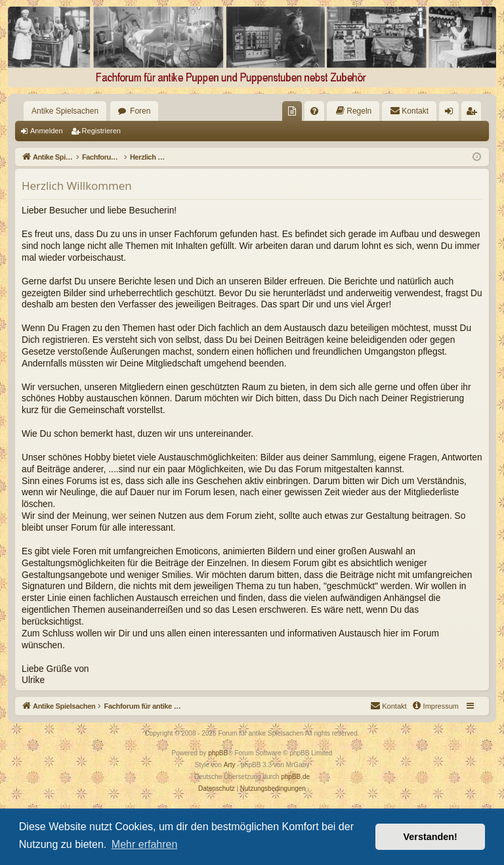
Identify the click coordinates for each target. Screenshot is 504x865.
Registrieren (101, 131)
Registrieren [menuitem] (474, 114)
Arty (230, 765)
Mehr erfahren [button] (145, 844)
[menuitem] (292, 111)
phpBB (218, 753)
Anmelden (47, 131)
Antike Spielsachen (65, 111)
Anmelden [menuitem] (452, 114)
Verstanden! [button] (430, 837)
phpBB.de (295, 777)
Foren (140, 111)
